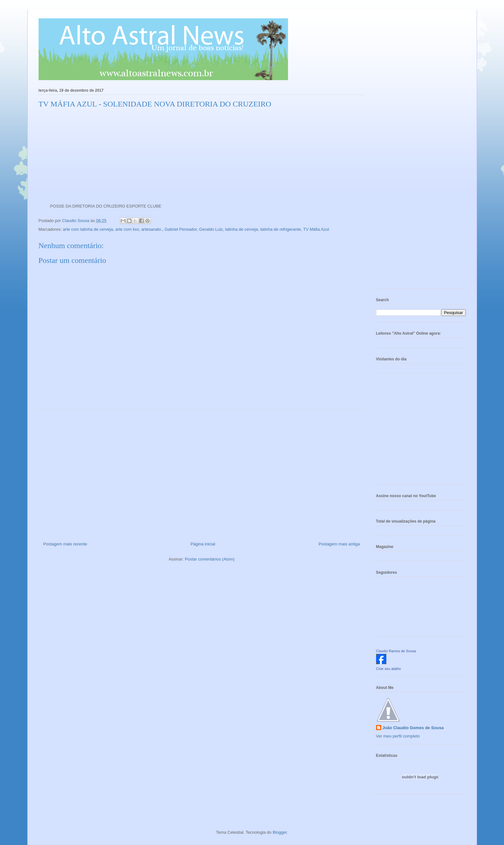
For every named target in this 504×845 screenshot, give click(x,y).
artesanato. (152, 229)
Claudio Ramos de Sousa (396, 651)
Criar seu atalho (389, 669)
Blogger (280, 832)
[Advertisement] (202, 473)
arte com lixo (127, 229)
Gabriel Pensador (181, 229)
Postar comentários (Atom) (210, 559)
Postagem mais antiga (339, 544)
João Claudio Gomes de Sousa (413, 728)
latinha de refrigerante (281, 229)
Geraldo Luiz (211, 229)
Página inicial (203, 544)
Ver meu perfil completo (398, 736)
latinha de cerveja (242, 229)
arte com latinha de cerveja (88, 229)
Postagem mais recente (65, 544)
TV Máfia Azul (316, 229)
